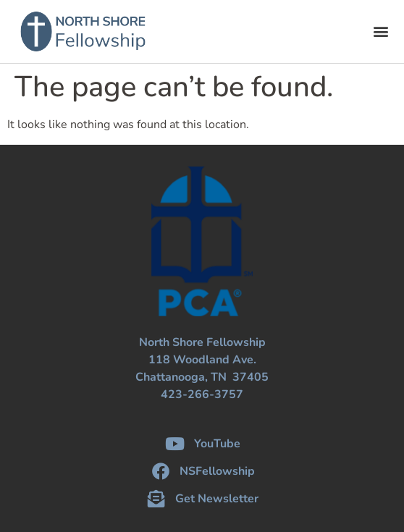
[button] (381, 31)
